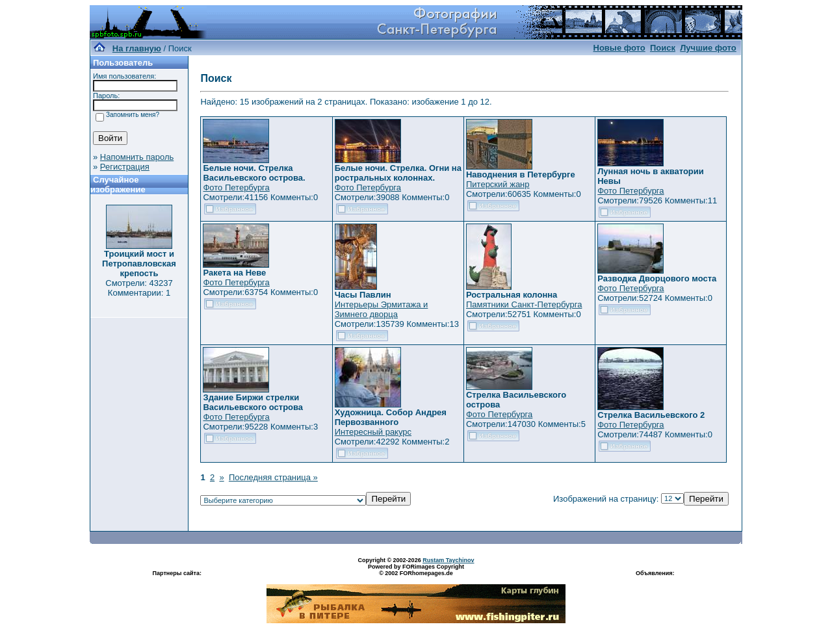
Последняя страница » (273, 477)
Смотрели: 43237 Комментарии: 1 (139, 288)
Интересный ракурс (373, 432)
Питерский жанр (498, 184)
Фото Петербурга (236, 187)
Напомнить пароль (137, 157)
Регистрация (125, 167)
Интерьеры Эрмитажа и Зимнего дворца (382, 309)
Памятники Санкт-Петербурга (524, 304)
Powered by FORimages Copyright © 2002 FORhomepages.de (416, 570)
